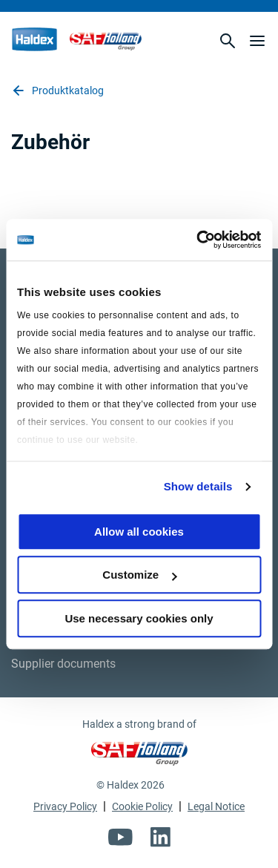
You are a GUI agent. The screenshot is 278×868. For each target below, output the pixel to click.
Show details (198, 486)
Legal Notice (216, 806)
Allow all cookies (139, 532)
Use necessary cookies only (139, 618)
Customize (139, 575)
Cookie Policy (142, 806)
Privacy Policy (65, 806)
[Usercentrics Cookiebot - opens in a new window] (198, 240)
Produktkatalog (57, 91)
